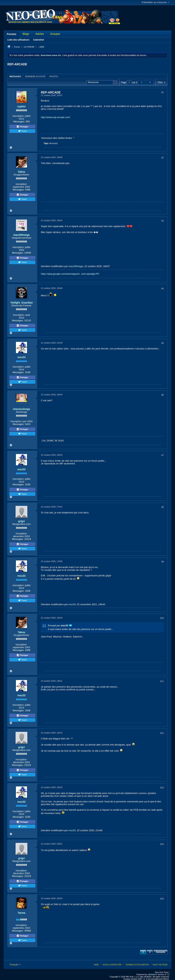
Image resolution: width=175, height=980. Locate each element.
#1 (163, 92)
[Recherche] (102, 82)
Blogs (26, 34)
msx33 (21, 357)
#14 (162, 844)
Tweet (22, 131)
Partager (22, 127)
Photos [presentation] (54, 76)
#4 (163, 289)
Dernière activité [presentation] (35, 76)
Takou (21, 172)
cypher (21, 106)
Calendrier (39, 40)
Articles (40, 34)
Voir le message (70, 625)
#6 (163, 395)
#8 (163, 507)
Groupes (55, 34)
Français (15, 965)
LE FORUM (29, 47)
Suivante (161, 952)
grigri (21, 521)
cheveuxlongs (21, 409)
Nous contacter (112, 965)
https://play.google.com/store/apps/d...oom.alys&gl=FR (70, 274)
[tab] (15, 76)
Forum (17, 47)
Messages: (19, 122)
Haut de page (160, 965)
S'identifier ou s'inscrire (155, 2)
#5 (163, 343)
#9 (163, 562)
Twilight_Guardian (22, 303)
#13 (162, 788)
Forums (12, 34)
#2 (163, 158)
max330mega (21, 235)
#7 (163, 455)
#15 (162, 899)
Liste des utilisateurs (18, 40)
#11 (162, 681)
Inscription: (18, 116)
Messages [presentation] (15, 76)
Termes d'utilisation (137, 965)
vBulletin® (152, 974)
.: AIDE (41, 47)
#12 (162, 733)
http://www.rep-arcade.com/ (55, 117)
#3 (163, 221)
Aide (96, 965)
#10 (162, 618)
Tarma (22, 913)
